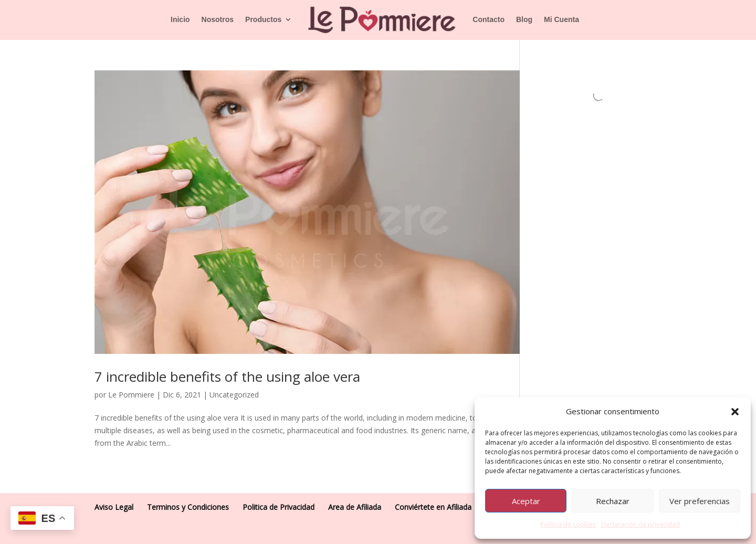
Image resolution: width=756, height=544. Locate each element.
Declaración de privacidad (640, 524)
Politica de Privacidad (279, 507)
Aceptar (526, 501)
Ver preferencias (700, 501)
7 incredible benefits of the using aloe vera (227, 376)
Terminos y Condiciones (188, 507)
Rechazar (613, 501)
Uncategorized (234, 395)
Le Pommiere (131, 395)
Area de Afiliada (355, 507)
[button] (735, 412)
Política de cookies (568, 524)
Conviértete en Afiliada (433, 507)
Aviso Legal (114, 507)
